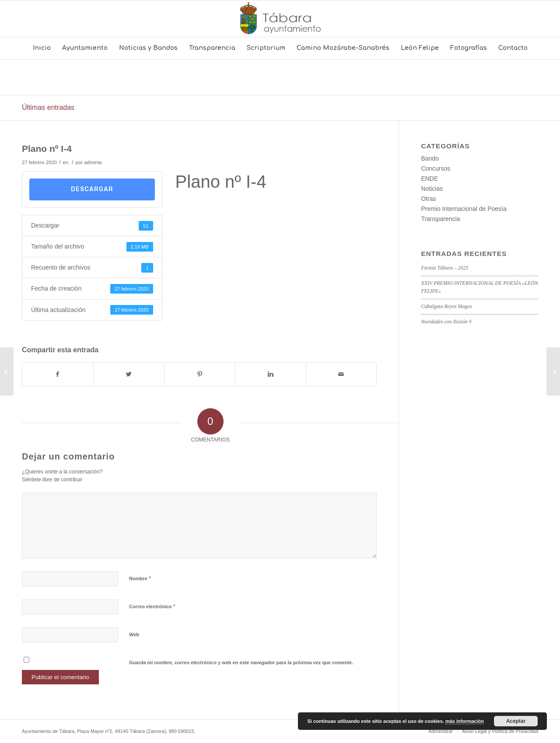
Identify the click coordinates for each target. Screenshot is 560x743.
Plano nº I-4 (47, 149)
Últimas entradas (48, 107)
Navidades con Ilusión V (446, 322)
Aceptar (516, 721)
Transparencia (440, 219)
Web (134, 634)
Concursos (436, 168)
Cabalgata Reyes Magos (446, 306)
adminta (93, 162)
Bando (430, 158)
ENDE (429, 179)
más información (465, 721)
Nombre (140, 578)
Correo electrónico (152, 606)
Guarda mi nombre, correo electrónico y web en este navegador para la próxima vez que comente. (241, 662)
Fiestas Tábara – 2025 (444, 268)
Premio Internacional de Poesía (464, 209)
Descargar (92, 189)
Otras (428, 199)
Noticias (432, 189)
